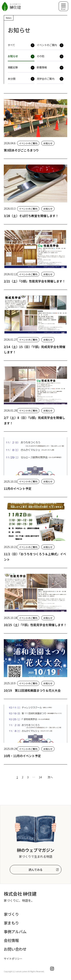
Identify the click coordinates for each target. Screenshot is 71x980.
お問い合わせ (15, 949)
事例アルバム (15, 932)
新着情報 (42, 67)
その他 (41, 56)
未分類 (12, 79)
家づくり (11, 914)
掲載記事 (13, 67)
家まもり (11, 923)
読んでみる (36, 870)
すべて (11, 45)
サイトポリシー (13, 959)
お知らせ (13, 56)
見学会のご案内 (46, 79)
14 (40, 777)
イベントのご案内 (47, 45)
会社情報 (11, 940)
